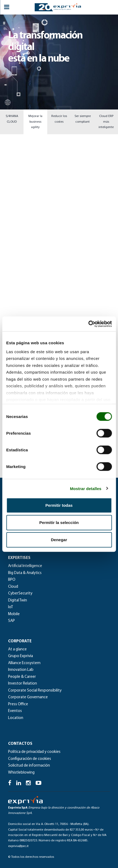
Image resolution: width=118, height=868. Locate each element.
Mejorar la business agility (35, 122)
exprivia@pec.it (18, 846)
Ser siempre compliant (83, 119)
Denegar (59, 540)
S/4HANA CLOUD (12, 119)
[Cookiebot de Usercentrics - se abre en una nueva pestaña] (88, 324)
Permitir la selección (59, 522)
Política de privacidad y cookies (34, 752)
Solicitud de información (29, 766)
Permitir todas (59, 505)
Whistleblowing (21, 773)
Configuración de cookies (30, 759)
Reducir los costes (59, 119)
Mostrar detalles (86, 488)
